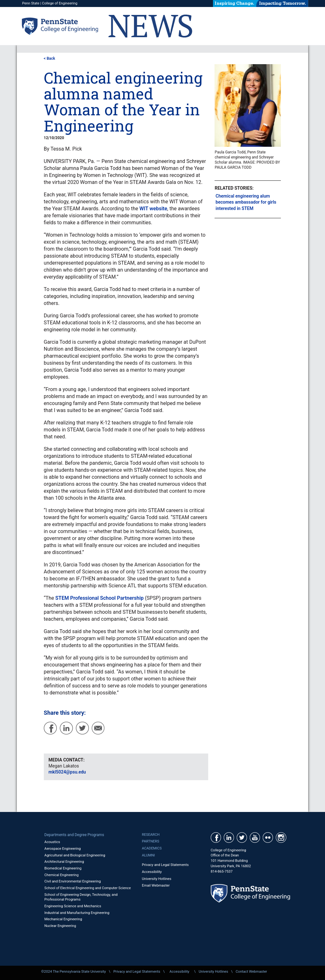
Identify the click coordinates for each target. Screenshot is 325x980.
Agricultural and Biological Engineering (75, 855)
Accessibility (152, 872)
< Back (50, 58)
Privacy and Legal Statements (165, 865)
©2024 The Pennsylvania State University (74, 972)
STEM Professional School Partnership (99, 598)
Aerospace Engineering (63, 849)
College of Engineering (60, 3)
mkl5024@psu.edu (67, 772)
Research (151, 835)
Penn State (31, 3)
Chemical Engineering (62, 875)
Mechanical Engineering (63, 919)
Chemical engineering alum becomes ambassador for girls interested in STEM (246, 202)
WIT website (153, 209)
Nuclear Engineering (60, 926)
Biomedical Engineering (63, 868)
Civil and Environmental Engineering (73, 881)
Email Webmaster (156, 885)
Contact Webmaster (252, 972)
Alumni (148, 855)
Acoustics (52, 842)
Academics (152, 848)
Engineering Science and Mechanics (73, 906)
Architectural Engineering (64, 862)
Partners (151, 841)
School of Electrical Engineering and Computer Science (88, 888)
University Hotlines (157, 879)
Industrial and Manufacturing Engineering (77, 913)
